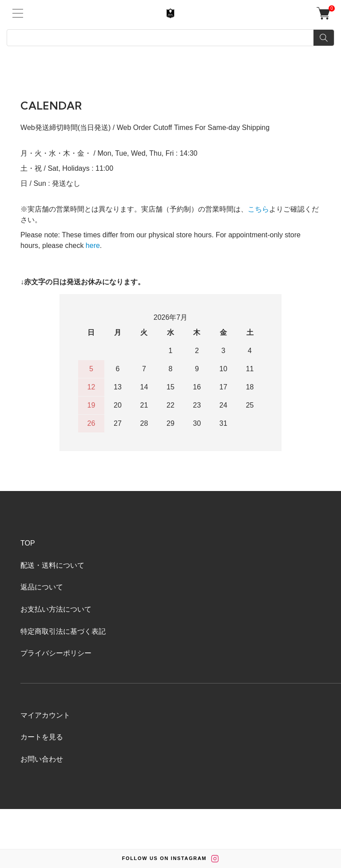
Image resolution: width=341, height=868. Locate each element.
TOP (28, 543)
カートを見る (42, 737)
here (93, 245)
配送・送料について (52, 565)
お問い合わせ (42, 759)
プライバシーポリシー (56, 653)
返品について (42, 587)
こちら (258, 209)
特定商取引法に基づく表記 (63, 631)
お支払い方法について (56, 609)
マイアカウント (45, 715)
